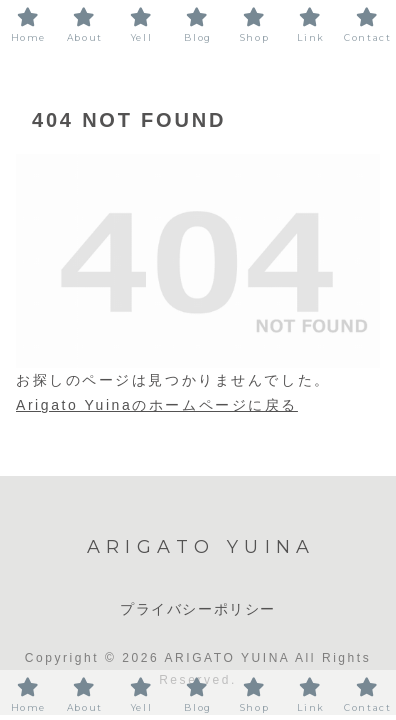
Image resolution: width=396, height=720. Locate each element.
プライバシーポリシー (198, 609)
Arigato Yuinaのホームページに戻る (157, 405)
